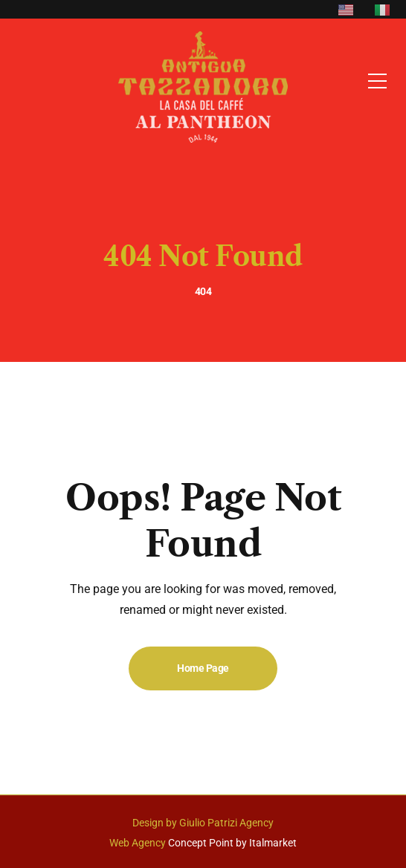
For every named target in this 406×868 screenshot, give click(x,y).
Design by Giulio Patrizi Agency (203, 823)
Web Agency (138, 843)
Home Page (203, 668)
